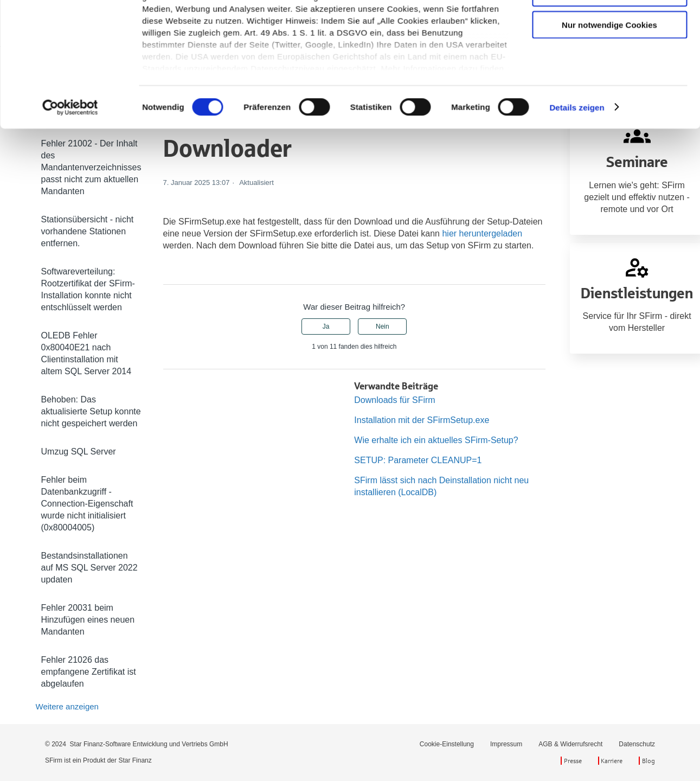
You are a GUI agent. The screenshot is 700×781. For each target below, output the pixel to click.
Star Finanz (135, 760)
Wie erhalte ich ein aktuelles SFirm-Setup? (436, 440)
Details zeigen (577, 266)
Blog (648, 761)
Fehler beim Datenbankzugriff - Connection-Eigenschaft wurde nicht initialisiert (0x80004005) (87, 504)
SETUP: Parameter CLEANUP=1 (418, 460)
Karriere (612, 761)
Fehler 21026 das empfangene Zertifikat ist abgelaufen (89, 672)
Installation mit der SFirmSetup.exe (422, 420)
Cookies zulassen (609, 120)
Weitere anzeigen (67, 706)
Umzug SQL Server (79, 452)
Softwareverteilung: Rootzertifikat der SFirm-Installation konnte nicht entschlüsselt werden (88, 289)
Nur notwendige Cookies (609, 184)
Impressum (506, 744)
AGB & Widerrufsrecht (570, 744)
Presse (573, 761)
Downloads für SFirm (394, 400)
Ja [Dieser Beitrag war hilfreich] (326, 327)
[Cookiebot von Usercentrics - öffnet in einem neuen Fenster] (70, 266)
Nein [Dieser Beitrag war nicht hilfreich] (383, 327)
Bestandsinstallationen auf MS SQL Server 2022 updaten (89, 568)
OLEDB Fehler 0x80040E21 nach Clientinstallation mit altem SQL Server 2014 (86, 353)
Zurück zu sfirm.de (624, 23)
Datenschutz (637, 744)
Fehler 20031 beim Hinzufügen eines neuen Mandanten (88, 620)
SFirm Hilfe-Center (65, 69)
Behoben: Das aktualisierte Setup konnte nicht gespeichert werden (91, 411)
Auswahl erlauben (609, 152)
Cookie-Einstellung (447, 744)
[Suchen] (502, 68)
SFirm (116, 69)
